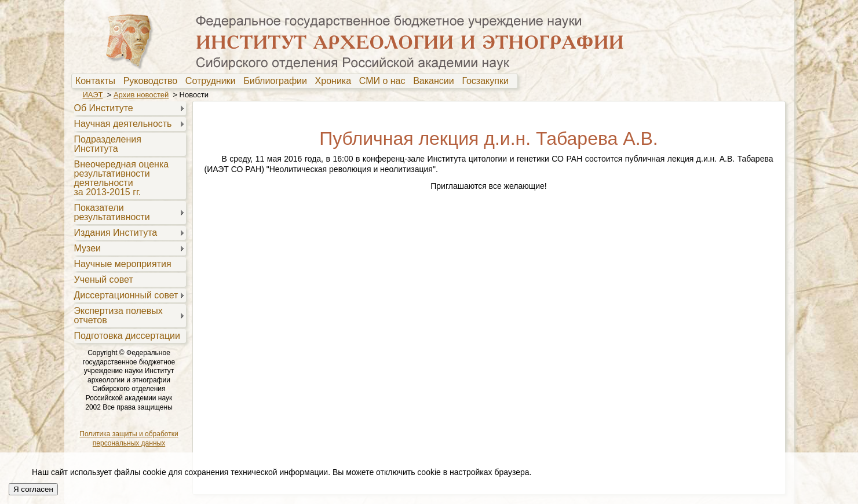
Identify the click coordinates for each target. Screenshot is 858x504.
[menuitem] (98, 81)
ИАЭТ (93, 95)
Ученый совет (104, 280)
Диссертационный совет (126, 295)
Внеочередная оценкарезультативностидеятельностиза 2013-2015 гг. (122, 178)
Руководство (153, 81)
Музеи (88, 248)
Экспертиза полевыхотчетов (118, 315)
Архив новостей (141, 95)
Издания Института (116, 233)
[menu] (129, 221)
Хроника (336, 81)
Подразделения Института (108, 144)
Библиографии (278, 81)
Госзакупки (488, 81)
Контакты (98, 81)
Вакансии (436, 81)
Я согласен (33, 489)
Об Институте (104, 108)
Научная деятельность (123, 124)
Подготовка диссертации (127, 336)
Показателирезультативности (112, 212)
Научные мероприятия (123, 264)
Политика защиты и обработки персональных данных (129, 439)
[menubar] (295, 81)
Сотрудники (213, 81)
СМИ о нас (385, 81)
